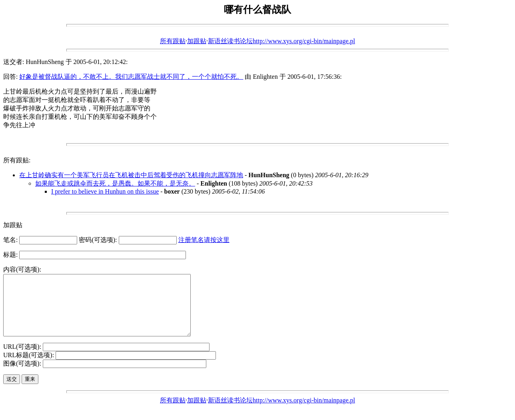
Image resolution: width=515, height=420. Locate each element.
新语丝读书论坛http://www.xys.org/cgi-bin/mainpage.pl (281, 41)
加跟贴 (197, 41)
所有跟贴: (17, 160)
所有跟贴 (173, 41)
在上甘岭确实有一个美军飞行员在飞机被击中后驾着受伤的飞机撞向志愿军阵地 (131, 175)
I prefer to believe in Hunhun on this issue (105, 191)
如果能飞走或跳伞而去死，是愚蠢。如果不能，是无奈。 (115, 183)
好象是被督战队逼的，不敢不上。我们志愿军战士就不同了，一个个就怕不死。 (131, 77)
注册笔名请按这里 (204, 240)
